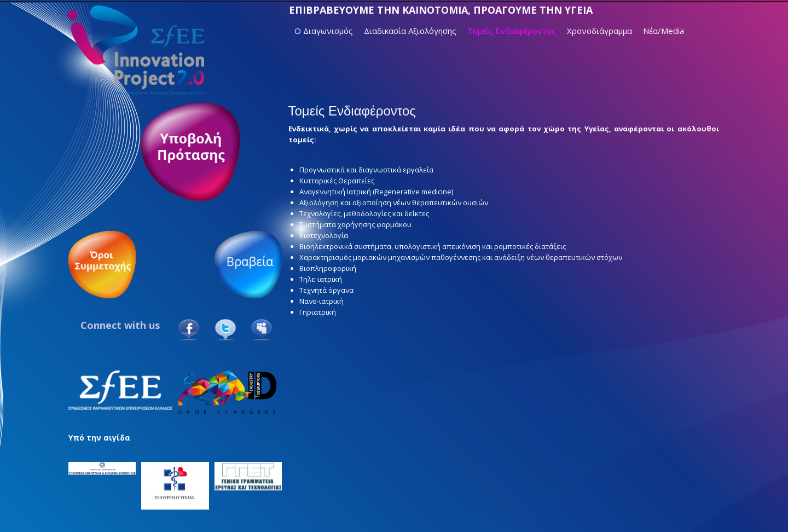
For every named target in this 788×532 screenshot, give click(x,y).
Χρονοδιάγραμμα (599, 31)
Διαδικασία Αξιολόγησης (410, 31)
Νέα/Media (664, 31)
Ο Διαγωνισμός (324, 31)
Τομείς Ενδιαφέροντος (512, 31)
